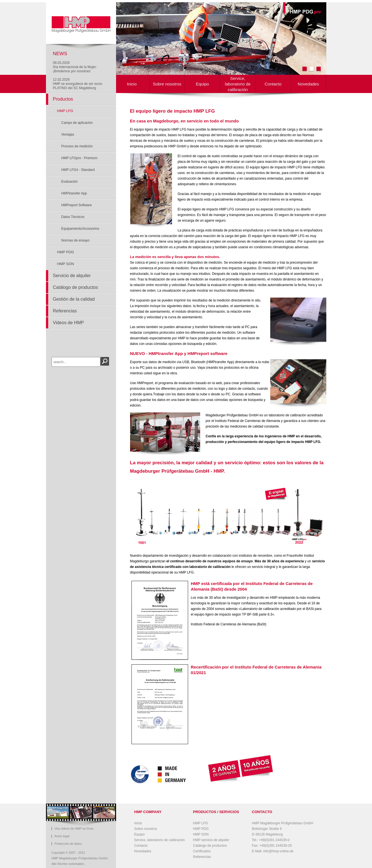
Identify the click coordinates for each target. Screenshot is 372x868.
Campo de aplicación (77, 123)
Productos (63, 99)
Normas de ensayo (76, 240)
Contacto (273, 84)
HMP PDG (66, 252)
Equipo (203, 84)
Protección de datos (68, 844)
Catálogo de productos (76, 287)
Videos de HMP (69, 323)
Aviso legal (62, 836)
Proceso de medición (77, 146)
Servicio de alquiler (72, 276)
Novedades (308, 84)
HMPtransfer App (74, 193)
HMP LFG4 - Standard (78, 170)
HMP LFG (65, 111)
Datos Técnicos (73, 217)
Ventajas (68, 134)
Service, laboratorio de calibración (238, 84)
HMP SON (66, 264)
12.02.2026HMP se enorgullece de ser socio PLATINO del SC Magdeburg (78, 84)
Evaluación (70, 182)
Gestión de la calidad (74, 299)
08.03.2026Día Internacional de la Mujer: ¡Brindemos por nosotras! (75, 67)
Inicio (132, 84)
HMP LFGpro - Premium (79, 158)
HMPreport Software (77, 205)
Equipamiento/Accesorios (80, 229)
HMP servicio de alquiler (211, 840)
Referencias (65, 311)
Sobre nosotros (167, 84)
